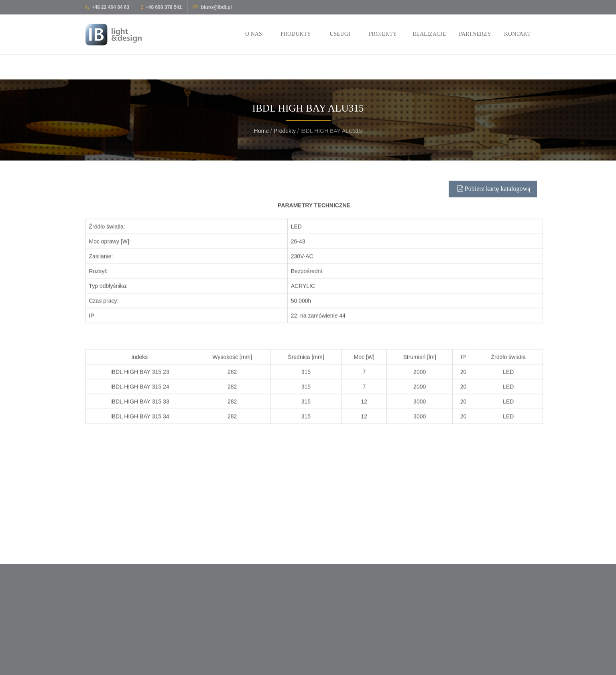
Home (261, 131)
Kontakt (517, 34)
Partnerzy (475, 34)
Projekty (383, 34)
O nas (254, 34)
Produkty (296, 34)
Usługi (340, 34)
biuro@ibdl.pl (217, 7)
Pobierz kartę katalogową (494, 196)
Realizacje (429, 34)
